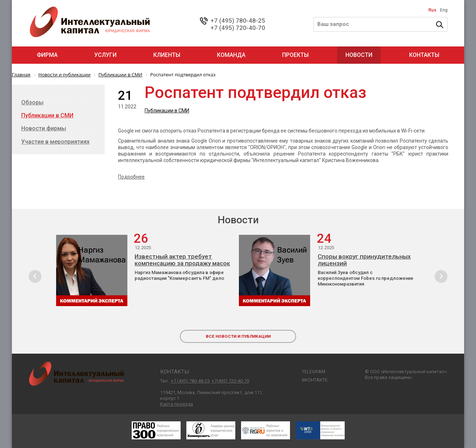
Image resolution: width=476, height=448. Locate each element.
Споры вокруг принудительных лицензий (364, 260)
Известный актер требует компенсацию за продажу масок (182, 260)
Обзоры (32, 102)
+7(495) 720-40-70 (230, 381)
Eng (444, 10)
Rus (432, 10)
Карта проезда (176, 404)
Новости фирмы (44, 128)
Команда (231, 55)
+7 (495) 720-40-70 (238, 28)
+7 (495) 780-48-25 (238, 21)
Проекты (295, 55)
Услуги (105, 55)
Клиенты (167, 55)
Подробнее (131, 177)
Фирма (47, 55)
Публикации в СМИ (167, 111)
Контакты (424, 55)
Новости (359, 55)
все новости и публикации (238, 336)
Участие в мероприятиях (55, 142)
